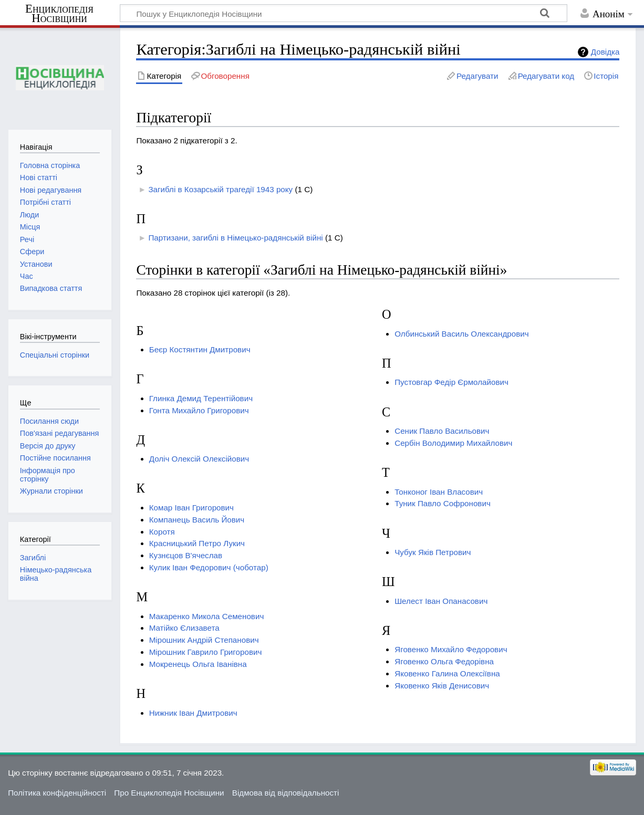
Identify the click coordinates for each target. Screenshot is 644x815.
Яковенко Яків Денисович (442, 686)
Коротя (162, 532)
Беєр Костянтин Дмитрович (200, 349)
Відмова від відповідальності (286, 793)
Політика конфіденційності (57, 793)
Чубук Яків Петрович (433, 552)
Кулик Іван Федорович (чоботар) (209, 567)
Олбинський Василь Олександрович (461, 334)
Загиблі (33, 558)
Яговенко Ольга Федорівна (444, 661)
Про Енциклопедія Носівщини (169, 793)
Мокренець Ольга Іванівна (198, 664)
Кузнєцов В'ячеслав (186, 555)
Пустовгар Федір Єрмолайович (451, 382)
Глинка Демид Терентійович (201, 398)
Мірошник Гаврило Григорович (206, 652)
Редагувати (477, 76)
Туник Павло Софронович (443, 503)
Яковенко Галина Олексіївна (447, 673)
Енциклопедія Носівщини (59, 14)
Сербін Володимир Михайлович (453, 443)
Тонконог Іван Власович (439, 492)
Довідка (605, 52)
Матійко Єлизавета (184, 628)
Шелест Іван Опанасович (441, 601)
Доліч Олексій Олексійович (199, 459)
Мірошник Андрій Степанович (204, 640)
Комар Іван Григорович (191, 508)
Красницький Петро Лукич (197, 543)
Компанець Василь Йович (197, 520)
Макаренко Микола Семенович (207, 616)
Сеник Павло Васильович (442, 431)
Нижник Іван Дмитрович (193, 713)
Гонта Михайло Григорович (199, 410)
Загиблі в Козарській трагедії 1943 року (220, 189)
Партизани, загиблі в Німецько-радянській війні (235, 238)
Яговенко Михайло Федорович (451, 649)
